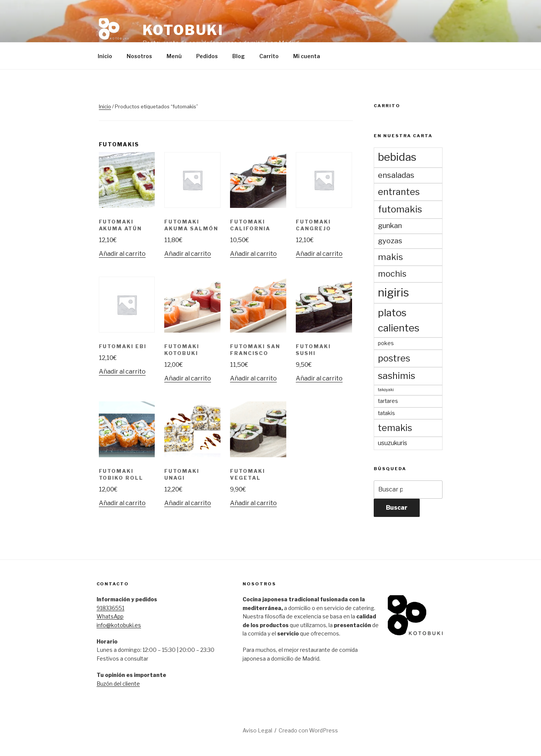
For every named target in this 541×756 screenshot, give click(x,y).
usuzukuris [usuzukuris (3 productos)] (393, 443)
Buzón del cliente (118, 684)
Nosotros (139, 56)
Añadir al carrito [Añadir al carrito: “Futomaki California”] (253, 254)
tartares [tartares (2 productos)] (388, 401)
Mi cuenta (307, 56)
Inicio (105, 56)
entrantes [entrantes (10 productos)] (399, 192)
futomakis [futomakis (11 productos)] (400, 209)
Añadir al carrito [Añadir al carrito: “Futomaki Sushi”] (319, 378)
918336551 (110, 608)
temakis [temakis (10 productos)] (395, 428)
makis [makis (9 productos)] (390, 257)
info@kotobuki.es (119, 625)
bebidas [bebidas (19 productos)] (397, 157)
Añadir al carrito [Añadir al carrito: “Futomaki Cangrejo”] (319, 254)
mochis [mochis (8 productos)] (392, 274)
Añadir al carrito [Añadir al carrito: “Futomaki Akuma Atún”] (122, 254)
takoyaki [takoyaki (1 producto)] (386, 390)
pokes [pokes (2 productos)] (386, 343)
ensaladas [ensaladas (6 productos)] (396, 175)
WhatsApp (110, 616)
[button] (114, 33)
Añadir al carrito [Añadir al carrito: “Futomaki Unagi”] (188, 503)
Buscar (397, 508)
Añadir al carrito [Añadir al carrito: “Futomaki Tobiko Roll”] (122, 503)
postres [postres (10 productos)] (394, 358)
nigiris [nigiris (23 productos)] (393, 292)
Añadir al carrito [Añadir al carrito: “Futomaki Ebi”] (122, 372)
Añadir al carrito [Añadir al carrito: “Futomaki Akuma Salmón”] (188, 254)
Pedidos (207, 56)
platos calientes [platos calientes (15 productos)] (399, 320)
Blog (239, 56)
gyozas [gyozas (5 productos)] (390, 241)
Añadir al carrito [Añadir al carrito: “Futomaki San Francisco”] (253, 378)
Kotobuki (183, 30)
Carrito (269, 56)
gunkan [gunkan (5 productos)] (390, 226)
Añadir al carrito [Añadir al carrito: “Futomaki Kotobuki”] (188, 378)
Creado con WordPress (308, 730)
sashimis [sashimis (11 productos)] (397, 376)
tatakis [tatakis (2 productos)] (386, 413)
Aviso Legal (257, 730)
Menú (174, 56)
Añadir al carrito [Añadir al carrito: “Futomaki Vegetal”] (253, 503)
